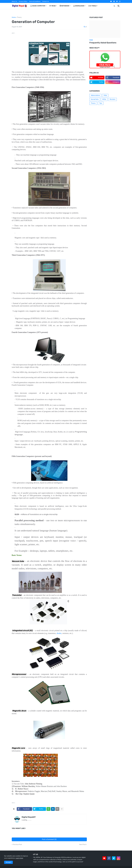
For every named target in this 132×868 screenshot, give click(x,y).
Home (14, 17)
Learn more (19, 858)
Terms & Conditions (35, 1)
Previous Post (17, 845)
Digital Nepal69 (29, 817)
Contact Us (46, 1)
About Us (14, 1)
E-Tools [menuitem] (92, 6)
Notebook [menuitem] (64, 6)
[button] (114, 6)
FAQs (105, 95)
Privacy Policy (23, 1)
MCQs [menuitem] (52, 6)
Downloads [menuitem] (79, 6)
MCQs (104, 99)
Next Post (83, 845)
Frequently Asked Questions (103, 43)
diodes (59, 633)
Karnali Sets (95, 99)
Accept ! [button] (8, 862)
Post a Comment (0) (49, 839)
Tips (101, 103)
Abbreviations (95, 95)
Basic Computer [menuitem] (38, 6)
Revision (113, 99)
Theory (19, 17)
